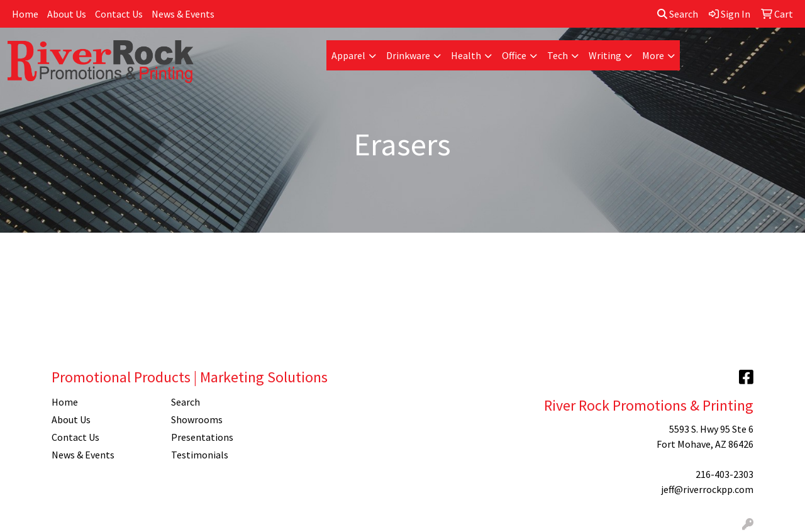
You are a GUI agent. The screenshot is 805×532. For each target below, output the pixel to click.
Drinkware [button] (408, 55)
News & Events (183, 14)
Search (678, 14)
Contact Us (119, 14)
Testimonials (200, 455)
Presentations (202, 437)
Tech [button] (558, 55)
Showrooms (197, 419)
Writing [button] (605, 55)
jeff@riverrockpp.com (707, 489)
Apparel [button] (348, 55)
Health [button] (466, 55)
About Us (67, 14)
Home (25, 14)
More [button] (653, 55)
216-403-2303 (724, 474)
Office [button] (514, 55)
